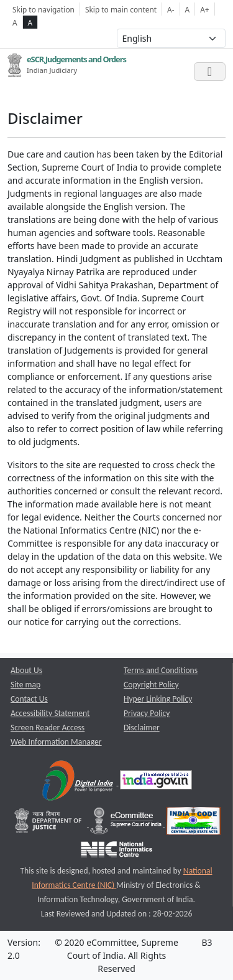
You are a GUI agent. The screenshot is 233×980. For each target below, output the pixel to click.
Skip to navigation (43, 9)
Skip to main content (121, 9)
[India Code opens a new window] (194, 823)
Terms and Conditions (161, 670)
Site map (25, 685)
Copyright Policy (151, 685)
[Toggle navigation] (210, 72)
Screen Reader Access (48, 728)
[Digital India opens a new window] (79, 782)
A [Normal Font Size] (188, 9)
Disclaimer (142, 728)
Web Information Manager (56, 742)
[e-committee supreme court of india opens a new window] (127, 823)
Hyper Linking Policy (158, 699)
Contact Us (29, 699)
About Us (26, 670)
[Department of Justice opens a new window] (49, 823)
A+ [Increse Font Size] (204, 9)
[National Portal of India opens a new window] (156, 782)
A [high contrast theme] (30, 22)
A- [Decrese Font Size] (171, 9)
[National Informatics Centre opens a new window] (116, 852)
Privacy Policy (147, 713)
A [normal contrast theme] (15, 22)
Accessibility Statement (50, 713)
